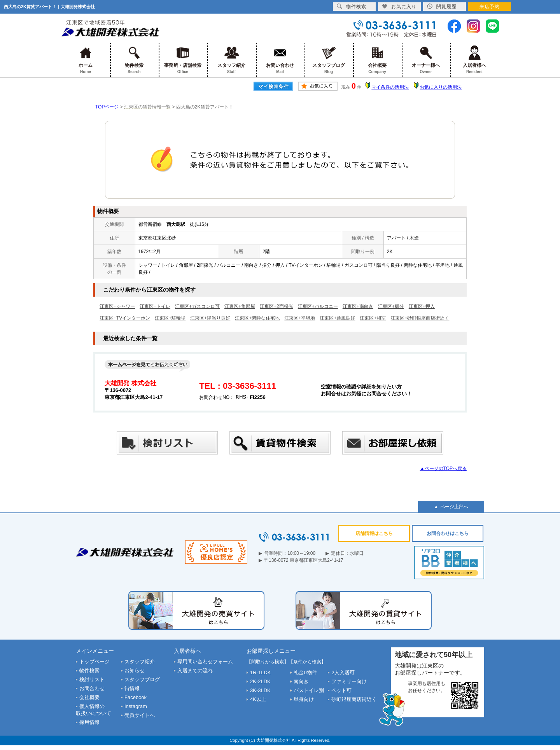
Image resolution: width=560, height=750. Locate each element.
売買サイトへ (140, 715)
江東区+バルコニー (318, 306)
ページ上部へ (454, 507)
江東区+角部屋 (240, 306)
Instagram (136, 706)
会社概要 (377, 60)
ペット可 (341, 690)
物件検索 (134, 60)
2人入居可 (343, 672)
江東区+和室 (373, 318)
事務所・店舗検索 (183, 60)
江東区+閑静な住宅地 (257, 318)
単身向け (304, 699)
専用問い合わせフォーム (205, 662)
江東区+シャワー (117, 306)
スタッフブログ (329, 60)
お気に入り (399, 6)
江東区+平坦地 (300, 318)
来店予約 (490, 7)
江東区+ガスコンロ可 (197, 306)
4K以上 (258, 699)
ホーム (86, 60)
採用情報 (89, 722)
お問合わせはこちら (448, 533)
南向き (301, 681)
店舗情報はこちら (374, 533)
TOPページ (107, 107)
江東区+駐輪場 (170, 318)
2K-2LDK (260, 681)
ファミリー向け (349, 681)
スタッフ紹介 (232, 60)
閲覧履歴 (442, 6)
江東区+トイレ (155, 306)
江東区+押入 (422, 306)
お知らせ (135, 670)
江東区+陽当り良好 (210, 318)
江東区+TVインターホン (125, 318)
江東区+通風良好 (337, 318)
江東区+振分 (391, 306)
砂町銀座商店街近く (354, 699)
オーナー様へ (426, 60)
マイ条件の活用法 (390, 87)
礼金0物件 (305, 672)
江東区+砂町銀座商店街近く (420, 318)
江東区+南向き (358, 306)
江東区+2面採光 (276, 306)
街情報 (132, 688)
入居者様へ (475, 60)
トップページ (94, 662)
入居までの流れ (195, 670)
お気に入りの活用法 (441, 87)
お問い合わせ (280, 60)
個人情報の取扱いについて (94, 710)
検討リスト (92, 679)
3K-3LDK (260, 690)
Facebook (136, 697)
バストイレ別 (309, 690)
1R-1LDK (260, 672)
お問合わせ (92, 688)
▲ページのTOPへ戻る (443, 469)
